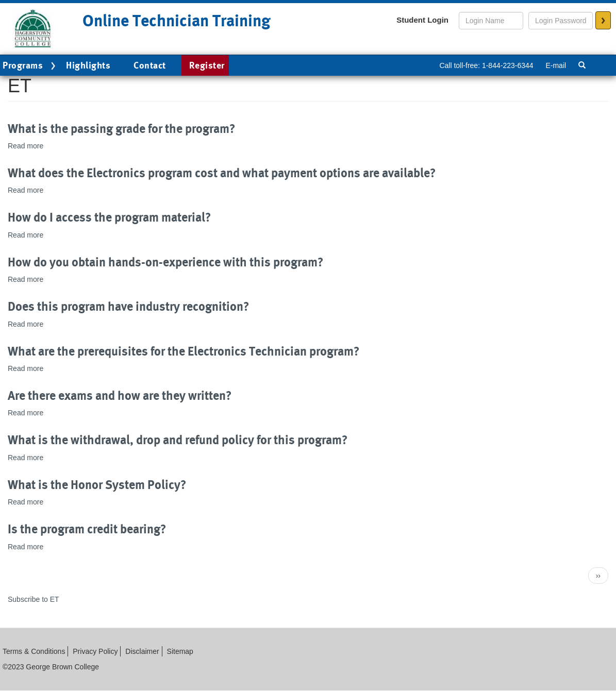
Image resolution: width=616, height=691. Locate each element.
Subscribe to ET (34, 599)
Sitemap (180, 651)
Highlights (88, 65)
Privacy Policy (95, 651)
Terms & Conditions (34, 651)
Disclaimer (142, 651)
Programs (30, 66)
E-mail (556, 65)
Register (207, 65)
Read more (26, 146)
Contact (150, 65)
